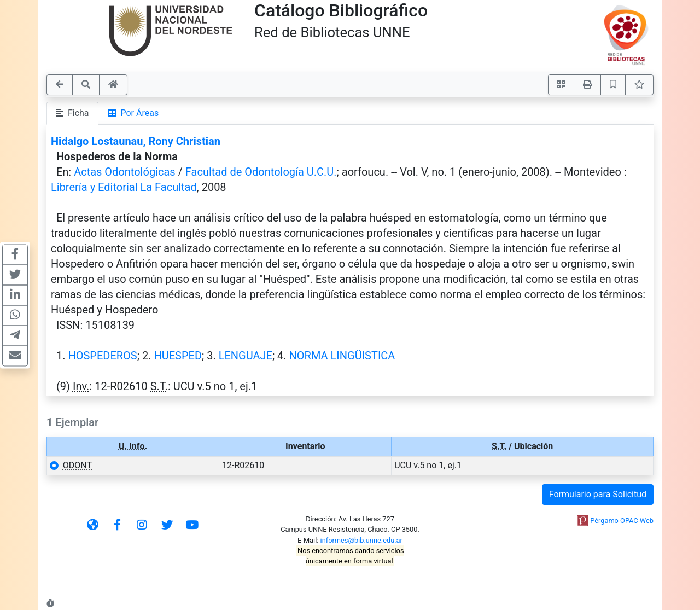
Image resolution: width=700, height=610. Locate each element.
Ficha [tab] (72, 113)
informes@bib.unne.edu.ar (361, 540)
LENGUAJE (246, 356)
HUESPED (178, 356)
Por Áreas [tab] (133, 113)
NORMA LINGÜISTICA (342, 356)
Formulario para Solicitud (598, 494)
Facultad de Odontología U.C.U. (261, 172)
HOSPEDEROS (102, 356)
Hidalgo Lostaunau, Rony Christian (136, 141)
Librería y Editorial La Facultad (124, 187)
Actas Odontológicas (125, 172)
